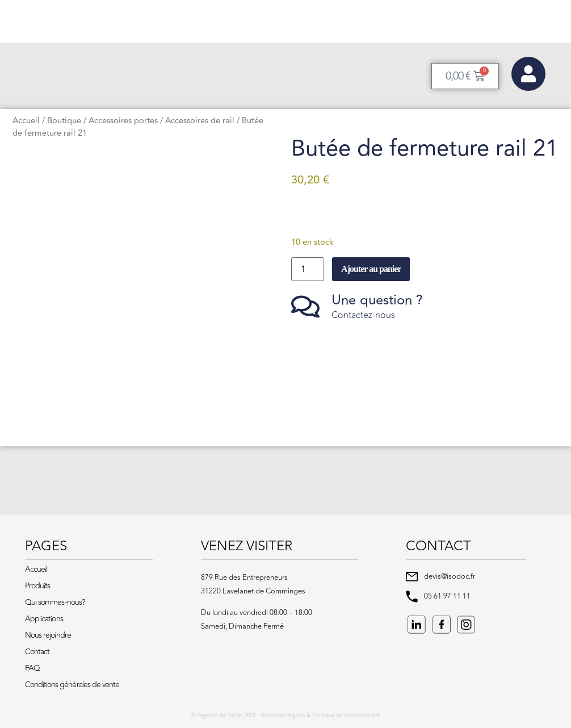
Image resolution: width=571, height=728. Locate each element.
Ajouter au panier (371, 269)
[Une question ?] (305, 307)
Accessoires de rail (200, 121)
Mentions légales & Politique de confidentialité (321, 716)
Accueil (26, 121)
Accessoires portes (123, 121)
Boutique (64, 121)
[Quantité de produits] (308, 269)
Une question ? (377, 300)
